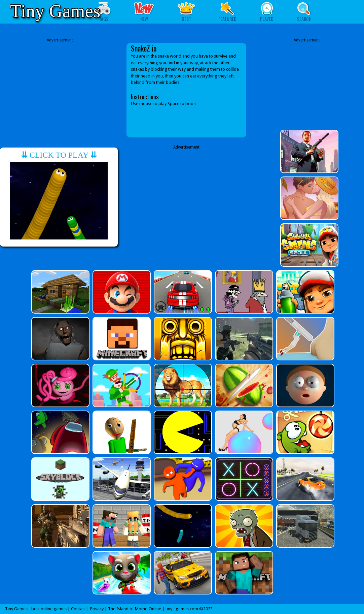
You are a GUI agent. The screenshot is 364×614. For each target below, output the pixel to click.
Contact (78, 609)
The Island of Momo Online (135, 609)
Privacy (97, 609)
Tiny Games (55, 11)
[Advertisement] (60, 90)
